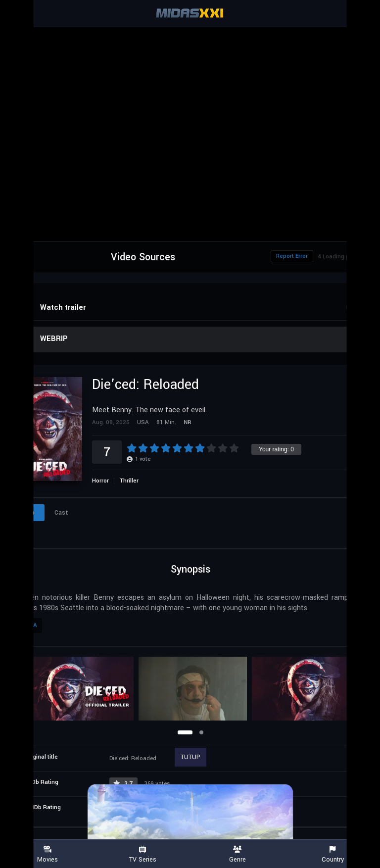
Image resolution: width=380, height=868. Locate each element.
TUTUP (190, 757)
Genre (237, 854)
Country (332, 854)
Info (29, 513)
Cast (61, 513)
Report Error (292, 256)
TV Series (142, 854)
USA (31, 625)
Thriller (129, 481)
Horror (100, 481)
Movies (47, 854)
